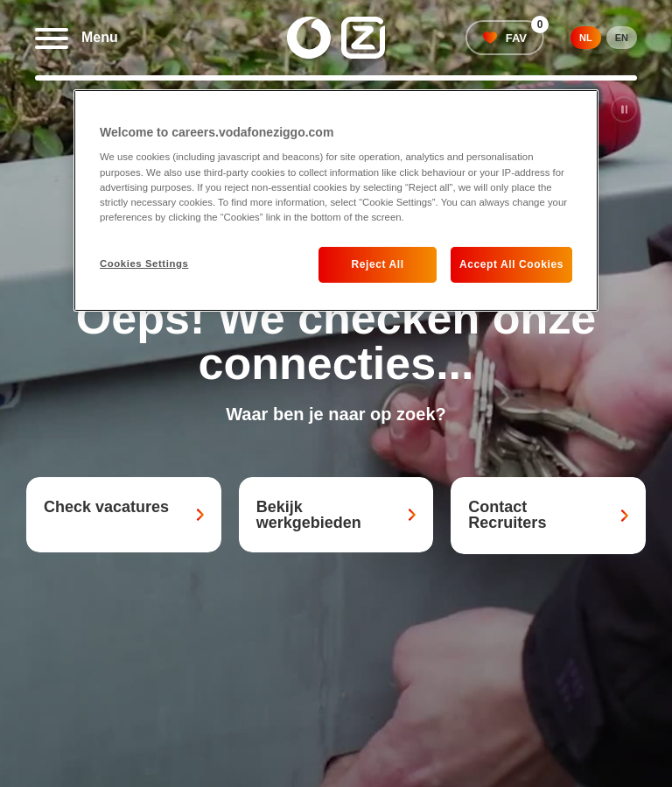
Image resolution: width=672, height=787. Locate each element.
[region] (336, 200)
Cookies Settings (144, 264)
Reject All (377, 264)
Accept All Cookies (511, 264)
